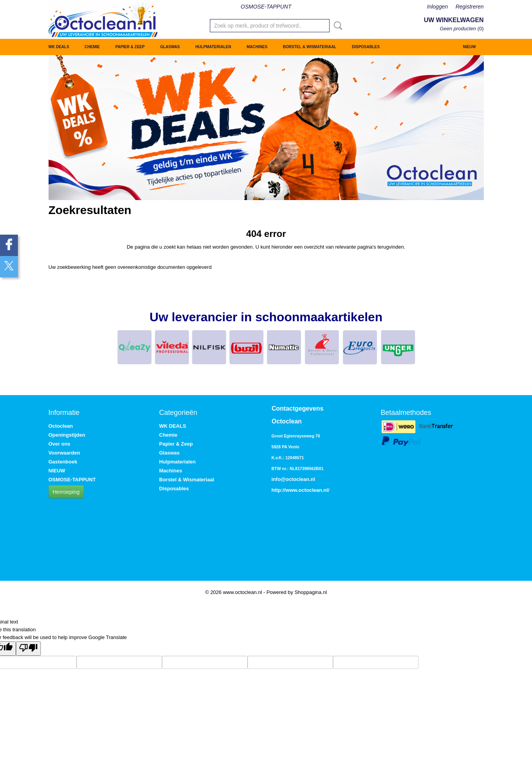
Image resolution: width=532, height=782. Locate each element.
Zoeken (337, 26)
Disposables (366, 47)
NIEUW (469, 47)
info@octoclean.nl (293, 479)
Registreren (469, 7)
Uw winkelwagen (454, 20)
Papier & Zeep (130, 47)
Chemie (92, 47)
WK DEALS (59, 47)
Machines (257, 47)
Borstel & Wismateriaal (310, 47)
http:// (279, 490)
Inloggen (438, 7)
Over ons (59, 444)
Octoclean (61, 426)
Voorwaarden (64, 453)
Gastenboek (63, 462)
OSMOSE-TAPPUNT (266, 7)
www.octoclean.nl (307, 490)
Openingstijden (67, 435)
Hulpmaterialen (213, 47)
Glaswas (170, 47)
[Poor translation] (28, 649)
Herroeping (66, 492)
